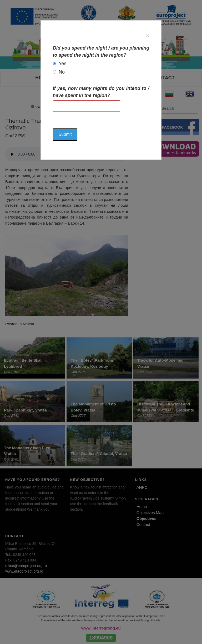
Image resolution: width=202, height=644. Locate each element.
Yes (62, 64)
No (62, 72)
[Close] (148, 35)
